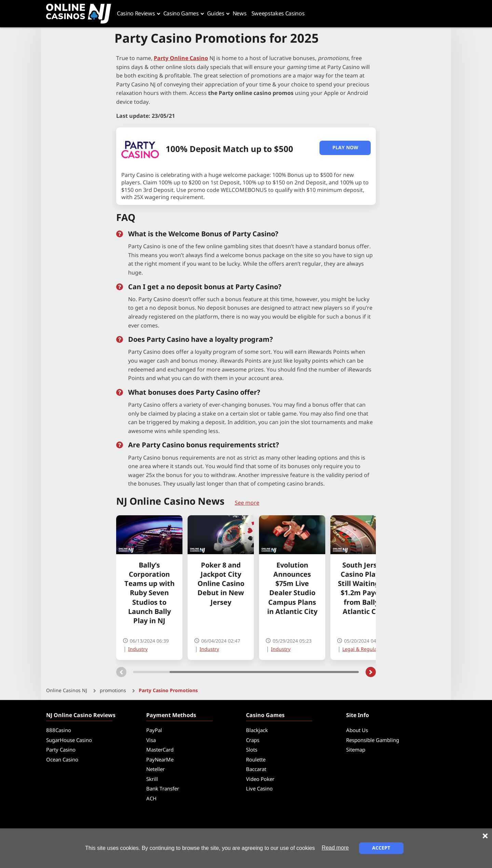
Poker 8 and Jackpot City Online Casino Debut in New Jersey (221, 584)
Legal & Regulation (364, 649)
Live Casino (259, 789)
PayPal (154, 731)
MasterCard (160, 750)
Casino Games (265, 715)
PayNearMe (160, 760)
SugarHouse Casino (69, 740)
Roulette (256, 760)
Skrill (152, 779)
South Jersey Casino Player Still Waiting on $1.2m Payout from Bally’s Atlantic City (364, 589)
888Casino (59, 731)
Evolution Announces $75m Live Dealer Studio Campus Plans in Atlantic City (292, 589)
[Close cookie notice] (485, 836)
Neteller (155, 769)
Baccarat (256, 769)
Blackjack (257, 731)
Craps (253, 740)
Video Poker (260, 779)
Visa (151, 740)
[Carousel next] (371, 672)
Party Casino (61, 750)
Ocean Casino (62, 760)
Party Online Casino (181, 58)
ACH (151, 799)
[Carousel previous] (121, 672)
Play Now (345, 148)
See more (247, 503)
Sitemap (356, 750)
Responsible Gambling (373, 740)
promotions (113, 691)
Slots (252, 750)
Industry (138, 649)
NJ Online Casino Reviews (81, 715)
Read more (335, 848)
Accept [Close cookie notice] (381, 848)
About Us (357, 731)
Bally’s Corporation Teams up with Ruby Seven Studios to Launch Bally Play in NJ (149, 593)
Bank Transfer (163, 789)
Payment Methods (171, 715)
